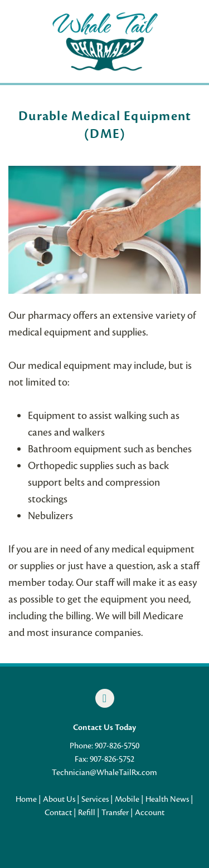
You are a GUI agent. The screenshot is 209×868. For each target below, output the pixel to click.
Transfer (115, 812)
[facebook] (105, 698)
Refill (87, 812)
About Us (59, 799)
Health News (167, 799)
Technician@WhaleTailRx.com (104, 772)
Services (95, 799)
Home (26, 799)
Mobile (127, 799)
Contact (58, 812)
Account (150, 812)
